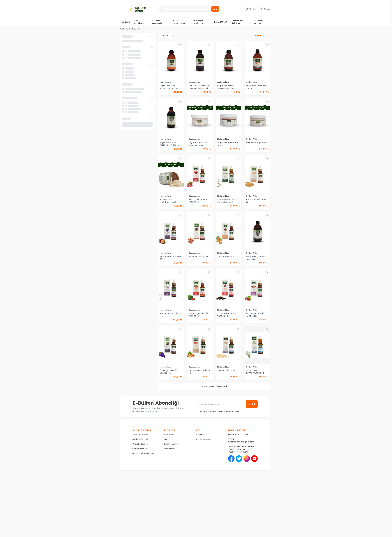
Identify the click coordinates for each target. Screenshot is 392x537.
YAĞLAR (126, 22)
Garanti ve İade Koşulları (143, 453)
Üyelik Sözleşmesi (140, 444)
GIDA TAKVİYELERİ (180, 22)
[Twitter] (330, 489)
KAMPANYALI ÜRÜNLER (238, 22)
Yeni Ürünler (169, 449)
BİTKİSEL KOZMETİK (157, 22)
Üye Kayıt (200, 434)
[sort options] (167, 36)
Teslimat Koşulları (140, 434)
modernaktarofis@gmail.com (241, 442)
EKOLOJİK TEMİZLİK (198, 22)
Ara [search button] (215, 9)
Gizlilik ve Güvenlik (140, 439)
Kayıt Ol (252, 404)
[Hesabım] (251, 9)
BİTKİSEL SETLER (259, 22)
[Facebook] (262, 489)
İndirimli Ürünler (171, 444)
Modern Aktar (166, 82)
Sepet (167, 439)
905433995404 (241, 434)
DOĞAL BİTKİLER (139, 22)
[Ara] (189, 9)
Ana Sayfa (124, 29)
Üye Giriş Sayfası (203, 439)
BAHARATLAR (221, 22)
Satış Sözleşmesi (140, 449)
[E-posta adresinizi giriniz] (227, 404)
